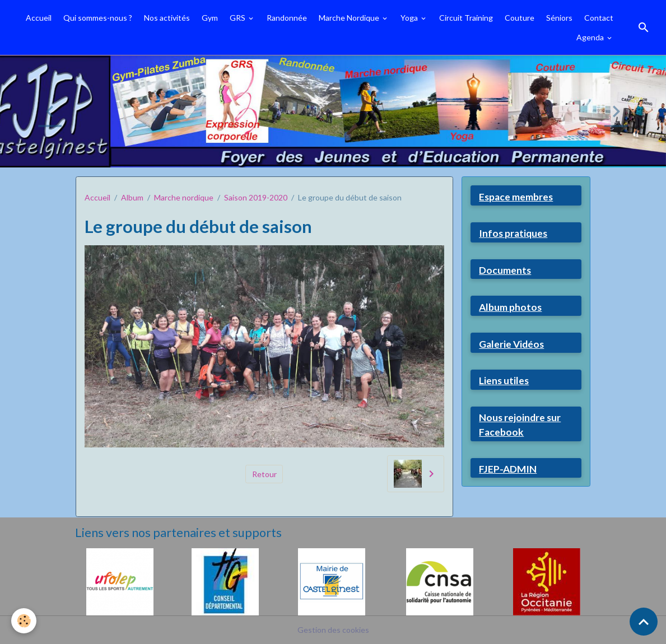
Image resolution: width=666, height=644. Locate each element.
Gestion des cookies (333, 630)
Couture (520, 18)
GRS (238, 18)
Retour (264, 474)
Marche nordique (184, 197)
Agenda (591, 37)
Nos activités (167, 18)
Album (132, 197)
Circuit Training (466, 18)
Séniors (559, 18)
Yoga (410, 18)
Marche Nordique (350, 18)
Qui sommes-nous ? (98, 18)
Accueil (39, 18)
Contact (599, 18)
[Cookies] (24, 621)
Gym (210, 18)
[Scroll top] (644, 622)
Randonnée (287, 18)
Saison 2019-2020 (256, 197)
